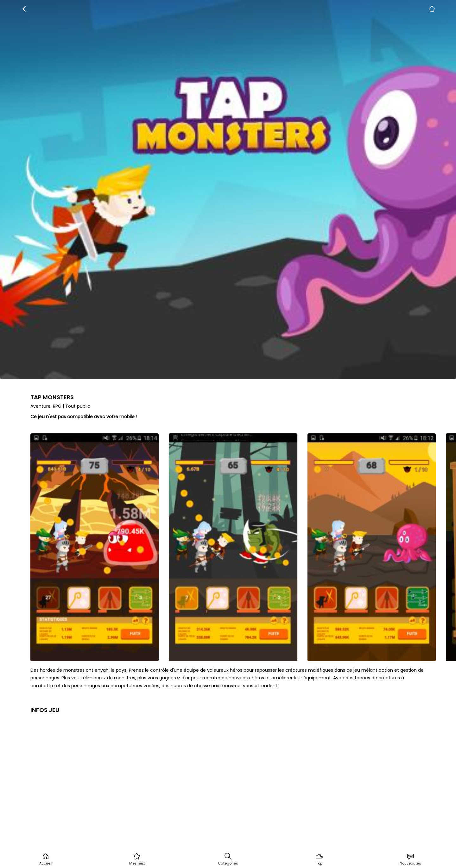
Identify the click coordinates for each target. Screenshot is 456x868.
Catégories (228, 859)
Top (319, 859)
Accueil (46, 859)
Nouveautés (410, 859)
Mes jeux (137, 859)
